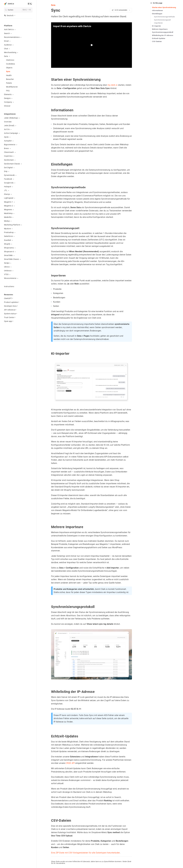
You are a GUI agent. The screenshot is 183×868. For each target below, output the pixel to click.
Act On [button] (7, 129)
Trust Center (10, 317)
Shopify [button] (7, 244)
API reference (10, 310)
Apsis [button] (6, 137)
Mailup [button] (7, 221)
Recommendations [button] (12, 37)
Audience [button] (8, 45)
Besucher (10, 79)
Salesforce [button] (8, 236)
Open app (9, 321)
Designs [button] (7, 98)
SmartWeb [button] (8, 255)
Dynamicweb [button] (9, 175)
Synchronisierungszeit (162, 20)
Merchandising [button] (10, 52)
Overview (8, 122)
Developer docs (11, 306)
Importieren (158, 23)
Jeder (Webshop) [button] (11, 118)
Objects (9, 68)
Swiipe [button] (7, 263)
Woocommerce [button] (10, 278)
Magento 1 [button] (9, 202)
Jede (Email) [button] (9, 126)
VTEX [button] (6, 274)
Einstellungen (157, 14)
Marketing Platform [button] (12, 225)
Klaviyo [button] (7, 194)
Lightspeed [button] (9, 198)
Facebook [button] (8, 179)
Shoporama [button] (9, 248)
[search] (18, 10)
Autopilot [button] (8, 141)
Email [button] (6, 41)
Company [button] (8, 102)
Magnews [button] (8, 210)
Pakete (9, 83)
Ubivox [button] (7, 267)
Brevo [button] (6, 148)
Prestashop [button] (9, 232)
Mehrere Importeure (160, 29)
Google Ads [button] (9, 183)
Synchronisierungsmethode (164, 17)
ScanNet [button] (8, 240)
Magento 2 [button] (9, 206)
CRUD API (70, 763)
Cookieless (10, 64)
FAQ (8, 91)
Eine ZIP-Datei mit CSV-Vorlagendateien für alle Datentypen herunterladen (86, 853)
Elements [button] (8, 94)
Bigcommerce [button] (10, 145)
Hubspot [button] (8, 187)
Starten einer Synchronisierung (164, 7)
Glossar (7, 106)
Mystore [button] (7, 229)
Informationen (157, 10)
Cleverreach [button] (9, 152)
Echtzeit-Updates (159, 38)
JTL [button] (6, 190)
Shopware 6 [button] (9, 252)
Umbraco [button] (8, 271)
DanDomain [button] (9, 160)
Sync (8, 71)
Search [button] (7, 33)
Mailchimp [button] (8, 213)
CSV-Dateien (157, 41)
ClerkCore (10, 60)
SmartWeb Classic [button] (12, 259)
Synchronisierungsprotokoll (163, 32)
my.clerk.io (113, 85)
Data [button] (6, 56)
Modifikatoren (12, 87)
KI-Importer (157, 26)
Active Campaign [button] (11, 133)
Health (9, 75)
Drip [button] (6, 171)
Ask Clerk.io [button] (9, 29)
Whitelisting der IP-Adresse (163, 35)
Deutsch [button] (9, 15)
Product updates (12, 302)
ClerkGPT (9, 298)
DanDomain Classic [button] (12, 164)
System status (11, 314)
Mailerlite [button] (8, 217)
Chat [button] (6, 49)
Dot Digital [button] (8, 168)
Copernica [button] (8, 156)
